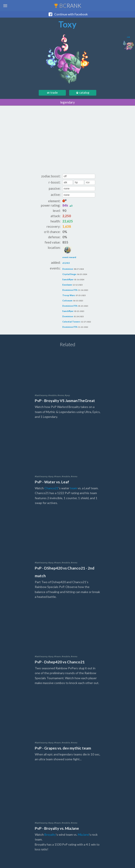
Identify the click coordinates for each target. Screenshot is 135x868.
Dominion (68, 269)
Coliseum (67, 300)
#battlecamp (41, 395)
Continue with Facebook (68, 14)
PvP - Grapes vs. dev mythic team (63, 748)
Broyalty (50, 834)
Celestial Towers (71, 322)
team (74, 488)
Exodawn (67, 285)
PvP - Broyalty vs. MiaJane (57, 828)
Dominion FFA (70, 290)
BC (67, 5)
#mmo (61, 395)
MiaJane (83, 834)
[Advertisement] (67, 141)
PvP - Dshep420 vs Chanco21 (60, 662)
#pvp (67, 395)
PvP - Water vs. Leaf (52, 482)
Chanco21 (51, 488)
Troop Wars (69, 295)
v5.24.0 (66, 263)
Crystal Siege (69, 274)
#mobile (53, 395)
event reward (69, 252)
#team (58, 476)
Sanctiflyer (68, 279)
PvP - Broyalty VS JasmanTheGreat (65, 401)
